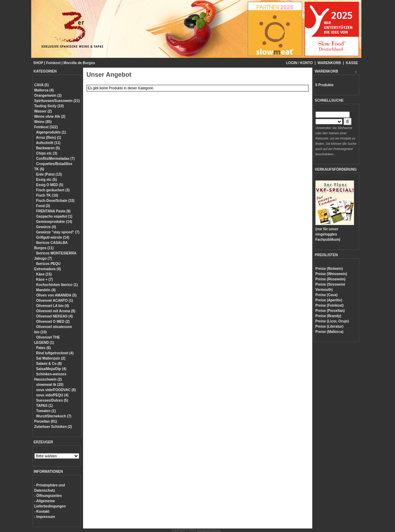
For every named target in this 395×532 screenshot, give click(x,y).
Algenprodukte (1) (51, 132)
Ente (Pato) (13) (49, 174)
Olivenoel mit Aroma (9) (56, 311)
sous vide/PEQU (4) (52, 395)
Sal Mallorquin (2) (51, 358)
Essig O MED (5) (50, 185)
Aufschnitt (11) (48, 143)
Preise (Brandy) (328, 316)
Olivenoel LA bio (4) (53, 306)
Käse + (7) (45, 279)
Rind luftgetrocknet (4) (55, 353)
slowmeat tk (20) (50, 385)
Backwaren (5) (48, 148)
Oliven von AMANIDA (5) (56, 295)
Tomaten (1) (46, 411)
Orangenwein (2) (48, 96)
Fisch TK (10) (47, 195)
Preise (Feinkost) (330, 305)
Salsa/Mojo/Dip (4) (51, 369)
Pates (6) (43, 348)
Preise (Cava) (326, 295)
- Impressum (45, 517)
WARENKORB (329, 63)
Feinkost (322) (46, 127)
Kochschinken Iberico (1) (57, 285)
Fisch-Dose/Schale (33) (55, 201)
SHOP (38, 63)
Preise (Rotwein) (329, 269)
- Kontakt (42, 511)
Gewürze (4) (46, 227)
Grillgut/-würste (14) (53, 237)
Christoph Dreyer (209, 530)
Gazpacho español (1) (54, 216)
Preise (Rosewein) (331, 279)
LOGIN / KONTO (299, 63)
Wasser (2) (43, 111)
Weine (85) (43, 122)
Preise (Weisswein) (331, 274)
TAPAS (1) (44, 406)
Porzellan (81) (46, 421)
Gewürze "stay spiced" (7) (58, 232)
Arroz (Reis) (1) (49, 138)
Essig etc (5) (46, 180)
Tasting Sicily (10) (49, 106)
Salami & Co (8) (49, 364)
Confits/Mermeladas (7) (55, 159)
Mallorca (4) (44, 90)
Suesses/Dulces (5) (52, 400)
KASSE (352, 63)
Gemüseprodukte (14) (54, 222)
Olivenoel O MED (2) (53, 322)
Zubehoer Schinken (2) (53, 427)
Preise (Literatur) (329, 326)
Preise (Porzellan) (330, 311)
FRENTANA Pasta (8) (53, 211)
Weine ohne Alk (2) (50, 117)
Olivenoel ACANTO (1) (55, 301)
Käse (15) (44, 274)
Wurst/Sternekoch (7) (54, 416)
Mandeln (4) (46, 290)
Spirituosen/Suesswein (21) (57, 101)
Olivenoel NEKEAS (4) (54, 316)
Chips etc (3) (47, 153)
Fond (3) (43, 206)
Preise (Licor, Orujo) (332, 321)
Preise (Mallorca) (329, 332)
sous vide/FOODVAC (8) (56, 390)
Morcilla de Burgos (79, 63)
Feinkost (53, 63)
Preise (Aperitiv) (329, 300)
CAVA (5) (42, 85)
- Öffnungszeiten (48, 496)
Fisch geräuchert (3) (53, 190)
